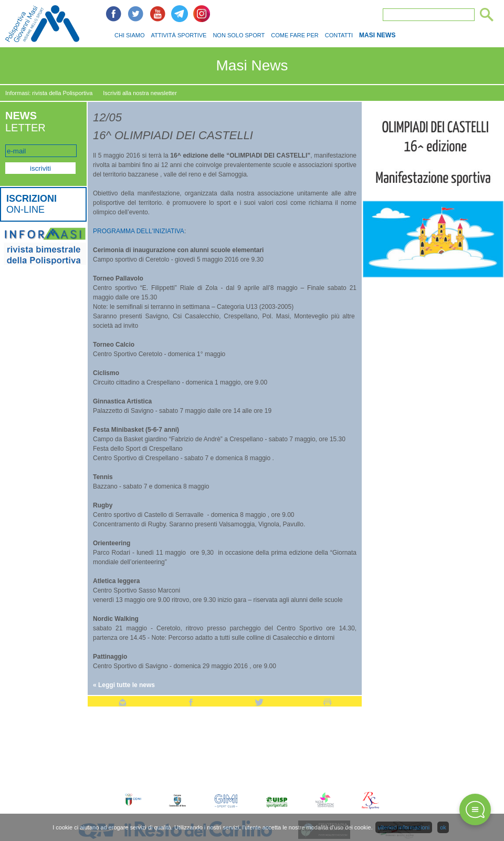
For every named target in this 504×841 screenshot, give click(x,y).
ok (443, 827)
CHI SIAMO (129, 35)
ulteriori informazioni (404, 827)
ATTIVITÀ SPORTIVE (178, 35)
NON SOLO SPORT (239, 35)
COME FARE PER (295, 35)
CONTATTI (339, 35)
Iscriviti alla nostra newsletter (140, 93)
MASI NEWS (377, 35)
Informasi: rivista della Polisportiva (49, 93)
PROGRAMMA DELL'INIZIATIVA (139, 231)
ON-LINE (31, 204)
